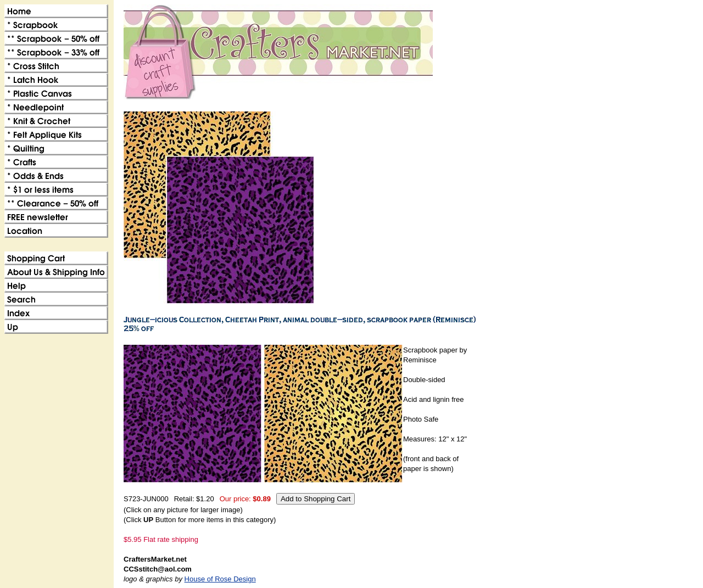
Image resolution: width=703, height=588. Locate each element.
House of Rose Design (220, 579)
